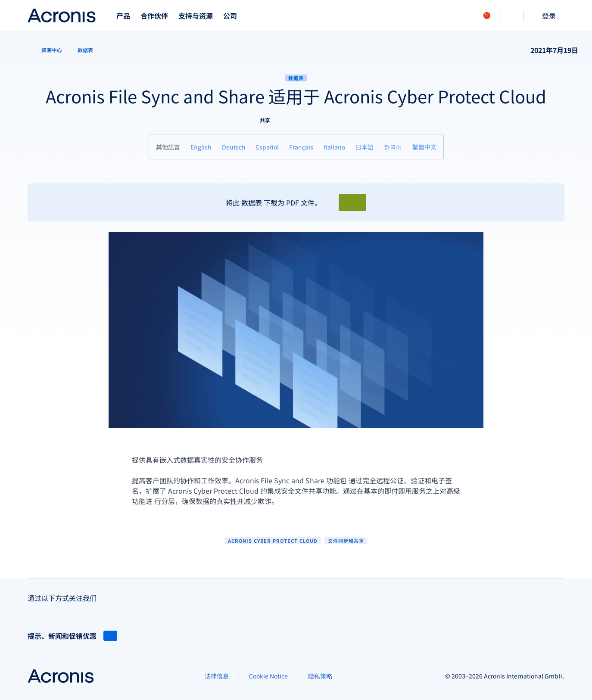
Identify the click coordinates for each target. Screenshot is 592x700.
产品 (123, 16)
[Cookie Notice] (268, 676)
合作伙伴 (154, 16)
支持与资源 (196, 16)
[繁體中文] (424, 147)
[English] (201, 147)
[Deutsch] (234, 147)
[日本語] (365, 147)
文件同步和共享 (346, 541)
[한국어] (393, 147)
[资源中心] (47, 50)
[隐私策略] (320, 676)
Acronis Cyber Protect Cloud (273, 541)
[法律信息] (217, 676)
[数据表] (85, 50)
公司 (230, 16)
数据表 (296, 78)
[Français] (301, 147)
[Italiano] (334, 147)
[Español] (267, 147)
